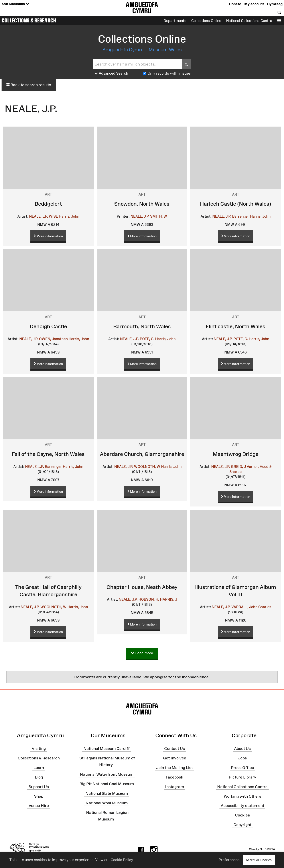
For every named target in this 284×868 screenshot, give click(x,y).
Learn (39, 768)
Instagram (175, 787)
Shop (39, 796)
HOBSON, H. (149, 599)
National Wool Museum (107, 803)
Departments (175, 21)
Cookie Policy (122, 860)
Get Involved (175, 758)
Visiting (39, 749)
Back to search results (29, 85)
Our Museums (16, 4)
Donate (235, 4)
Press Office (243, 768)
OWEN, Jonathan (53, 339)
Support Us (39, 787)
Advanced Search (111, 73)
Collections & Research (29, 20)
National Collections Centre (249, 21)
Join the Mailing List (175, 768)
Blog (39, 777)
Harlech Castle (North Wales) (236, 204)
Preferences (229, 860)
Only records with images (169, 73)
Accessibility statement (243, 806)
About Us (242, 749)
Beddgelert (48, 204)
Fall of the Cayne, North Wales (48, 454)
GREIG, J (238, 467)
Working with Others (242, 796)
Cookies (242, 815)
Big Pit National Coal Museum (107, 784)
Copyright (242, 825)
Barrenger (241, 216)
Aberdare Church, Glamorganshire (142, 454)
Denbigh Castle (48, 326)
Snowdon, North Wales (142, 204)
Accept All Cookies (259, 860)
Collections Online (206, 21)
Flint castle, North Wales (236, 326)
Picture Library (243, 777)
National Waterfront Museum (107, 774)
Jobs (242, 758)
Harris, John (69, 216)
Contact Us (175, 749)
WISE (53, 216)
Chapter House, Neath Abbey (142, 587)
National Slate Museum (107, 793)
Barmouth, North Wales (142, 326)
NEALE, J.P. (38, 216)
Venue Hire (39, 806)
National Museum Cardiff (107, 749)
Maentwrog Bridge (236, 454)
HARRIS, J (169, 599)
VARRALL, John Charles (251, 607)
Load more (142, 653)
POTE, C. (147, 339)
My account (254, 4)
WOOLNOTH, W (147, 467)
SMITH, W (159, 216)
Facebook (175, 777)
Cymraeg (275, 4)
